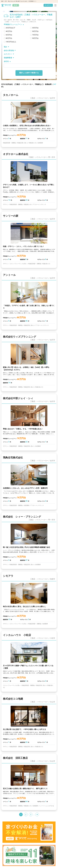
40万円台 (9, 31)
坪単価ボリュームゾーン (13, 24)
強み (5, 47)
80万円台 (9, 38)
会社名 (6, 61)
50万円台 (35, 31)
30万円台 (35, 28)
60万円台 (9, 35)
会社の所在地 (9, 51)
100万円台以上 (11, 42)
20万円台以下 (11, 28)
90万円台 (35, 38)
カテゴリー (8, 54)
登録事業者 (8, 58)
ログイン (48, 5)
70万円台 (35, 35)
